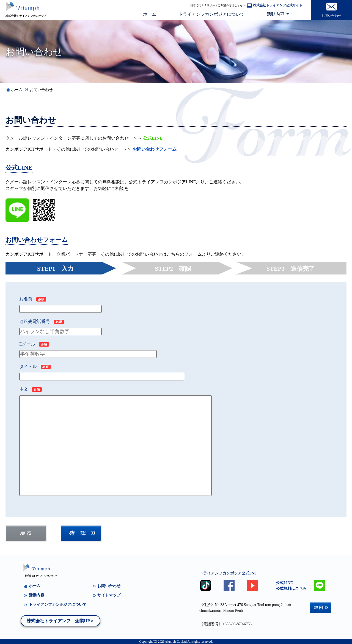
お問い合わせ (41, 90)
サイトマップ (106, 595)
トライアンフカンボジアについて (211, 14)
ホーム (150, 14)
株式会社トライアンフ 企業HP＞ (61, 621)
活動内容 (276, 14)
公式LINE (153, 138)
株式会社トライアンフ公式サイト (275, 5)
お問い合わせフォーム (155, 149)
